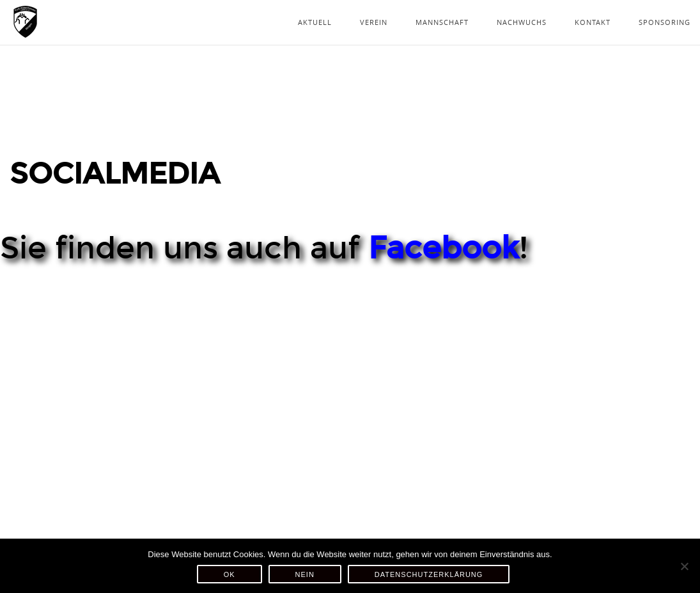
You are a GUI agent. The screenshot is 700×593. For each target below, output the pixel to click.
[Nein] (684, 566)
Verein (374, 22)
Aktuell (315, 22)
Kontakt (593, 22)
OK (229, 574)
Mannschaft (442, 22)
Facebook (444, 248)
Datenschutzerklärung (429, 574)
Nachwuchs (522, 22)
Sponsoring (665, 22)
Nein (305, 574)
